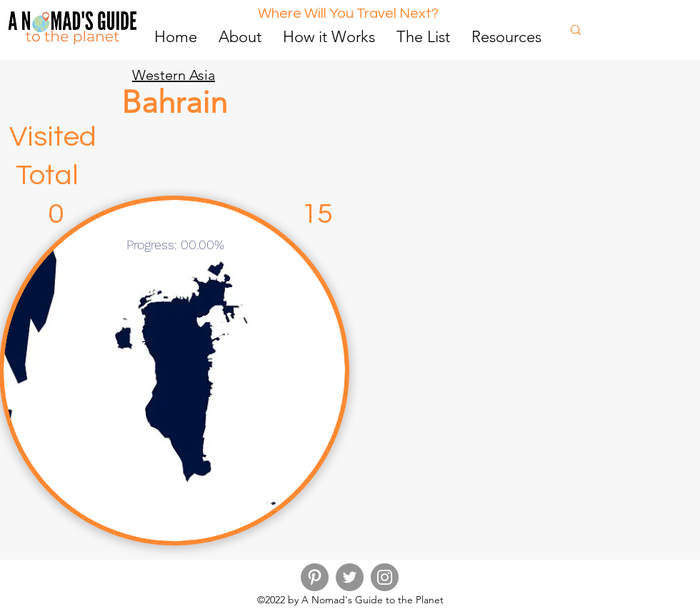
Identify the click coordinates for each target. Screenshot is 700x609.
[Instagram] (385, 577)
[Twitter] (350, 577)
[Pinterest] (315, 577)
